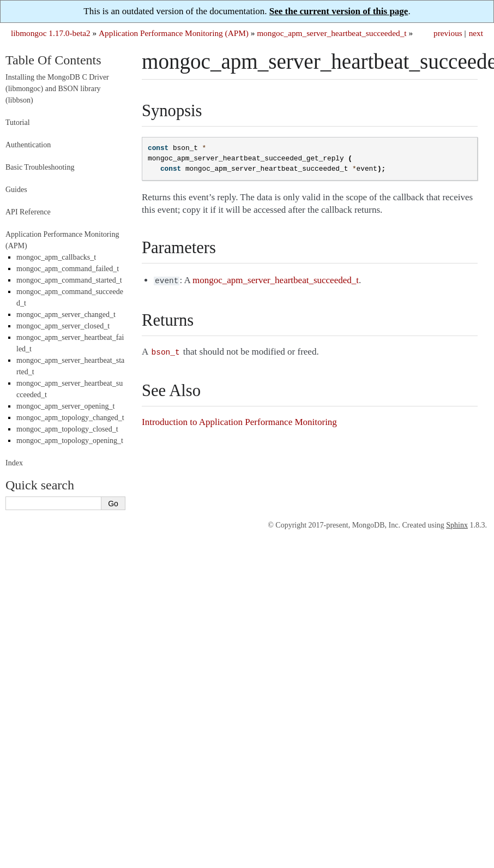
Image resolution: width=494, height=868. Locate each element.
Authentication (28, 145)
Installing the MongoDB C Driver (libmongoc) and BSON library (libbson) (57, 89)
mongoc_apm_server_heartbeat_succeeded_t (332, 33)
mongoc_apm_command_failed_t (68, 269)
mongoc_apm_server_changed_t (66, 315)
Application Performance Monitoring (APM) (174, 33)
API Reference (28, 212)
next (476, 33)
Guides (16, 190)
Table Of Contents (53, 60)
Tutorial (18, 122)
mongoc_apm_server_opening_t (65, 406)
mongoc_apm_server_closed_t (63, 326)
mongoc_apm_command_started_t (69, 280)
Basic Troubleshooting (40, 167)
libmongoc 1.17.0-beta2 (51, 33)
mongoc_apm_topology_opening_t (70, 441)
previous (448, 33)
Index (14, 463)
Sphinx (457, 525)
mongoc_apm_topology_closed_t (67, 429)
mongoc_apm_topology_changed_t (70, 418)
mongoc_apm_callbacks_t (56, 257)
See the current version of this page (339, 11)
